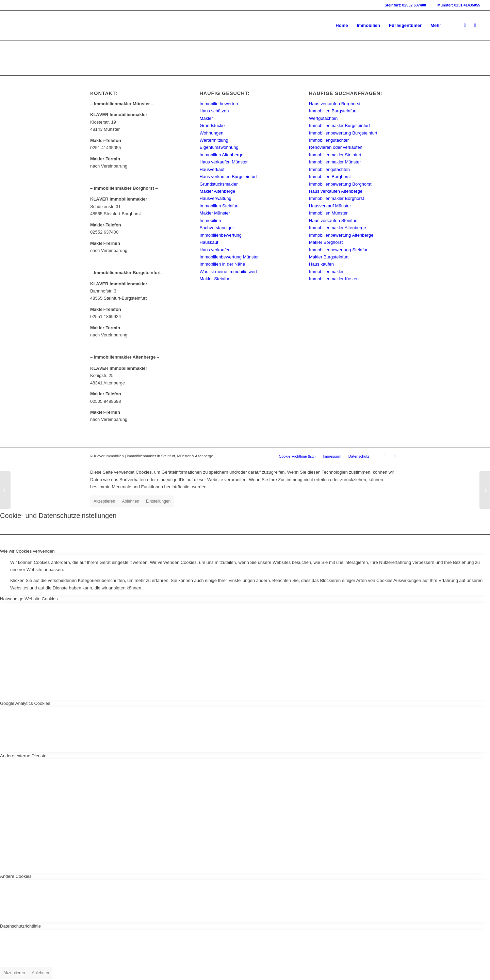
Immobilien (210, 220)
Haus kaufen (321, 264)
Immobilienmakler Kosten (334, 279)
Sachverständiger (217, 228)
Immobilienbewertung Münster (229, 257)
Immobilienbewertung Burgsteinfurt (343, 133)
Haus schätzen (214, 111)
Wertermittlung (214, 140)
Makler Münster (215, 213)
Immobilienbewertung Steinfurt (339, 250)
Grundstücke (212, 125)
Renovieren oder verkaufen (336, 147)
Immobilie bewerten (219, 104)
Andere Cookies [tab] (16, 876)
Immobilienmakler (326, 272)
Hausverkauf (212, 169)
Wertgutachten (323, 118)
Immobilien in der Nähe (223, 264)
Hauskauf (209, 242)
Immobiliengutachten (329, 169)
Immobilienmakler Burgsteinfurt (339, 125)
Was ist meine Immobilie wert (228, 272)
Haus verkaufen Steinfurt (333, 220)
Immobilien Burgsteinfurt (333, 111)
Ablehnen (130, 501)
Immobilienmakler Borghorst (337, 198)
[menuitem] (342, 26)
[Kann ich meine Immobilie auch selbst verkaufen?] (5, 490)
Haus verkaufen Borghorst (335, 104)
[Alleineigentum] (485, 490)
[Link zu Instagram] (475, 25)
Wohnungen (212, 133)
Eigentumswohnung (219, 147)
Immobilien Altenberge (222, 155)
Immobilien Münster (328, 213)
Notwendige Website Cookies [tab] (29, 599)
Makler (206, 118)
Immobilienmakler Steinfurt (335, 155)
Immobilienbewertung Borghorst (340, 184)
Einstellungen (158, 501)
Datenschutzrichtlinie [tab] (20, 926)
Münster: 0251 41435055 (459, 5)
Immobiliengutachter (329, 140)
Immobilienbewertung (221, 235)
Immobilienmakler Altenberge (338, 228)
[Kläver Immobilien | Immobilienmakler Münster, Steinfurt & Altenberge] (61, 26)
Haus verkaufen (215, 250)
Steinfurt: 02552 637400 (405, 5)
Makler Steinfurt (215, 279)
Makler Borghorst (326, 242)
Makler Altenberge (218, 191)
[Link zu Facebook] (465, 25)
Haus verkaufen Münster (224, 162)
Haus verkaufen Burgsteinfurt (228, 177)
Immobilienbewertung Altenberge (341, 235)
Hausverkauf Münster (330, 206)
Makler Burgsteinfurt (329, 257)
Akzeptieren (104, 501)
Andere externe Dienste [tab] (23, 756)
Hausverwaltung (216, 198)
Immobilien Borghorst (330, 177)
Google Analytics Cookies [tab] (25, 703)
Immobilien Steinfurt (219, 206)
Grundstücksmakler (219, 184)
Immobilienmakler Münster (335, 162)
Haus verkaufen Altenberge (336, 191)
